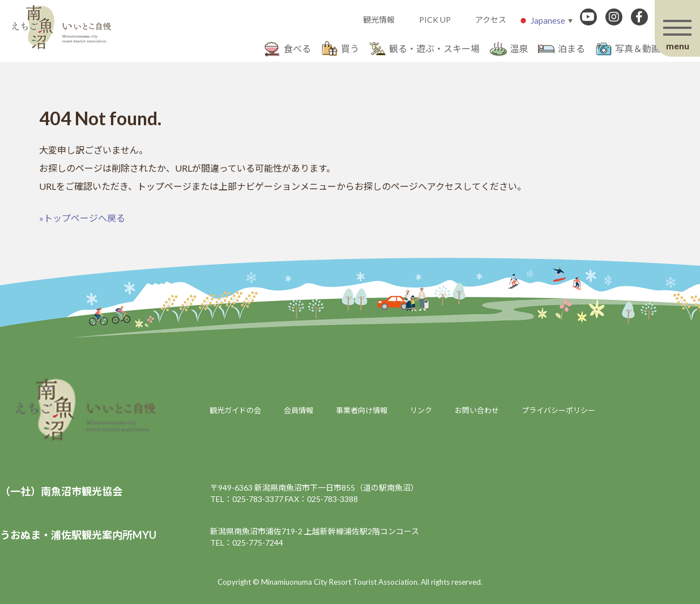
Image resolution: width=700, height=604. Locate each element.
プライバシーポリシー (558, 410)
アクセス (491, 20)
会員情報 (298, 410)
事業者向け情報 (362, 410)
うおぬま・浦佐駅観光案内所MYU (78, 535)
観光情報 (379, 20)
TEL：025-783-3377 (247, 499)
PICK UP (435, 20)
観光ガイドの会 (235, 410)
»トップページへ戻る (82, 218)
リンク (421, 410)
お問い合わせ (477, 410)
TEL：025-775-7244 (247, 543)
